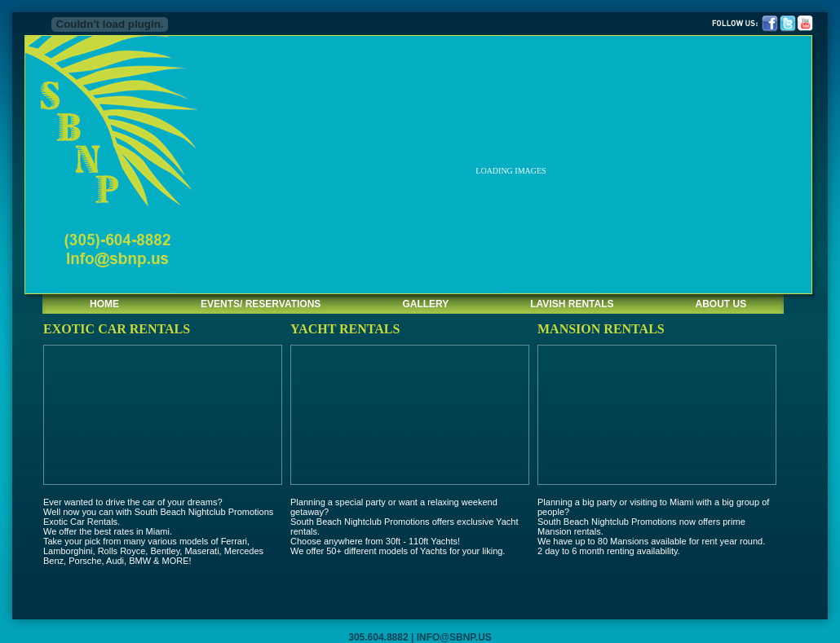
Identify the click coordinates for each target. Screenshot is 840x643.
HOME (104, 304)
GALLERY (425, 304)
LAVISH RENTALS (572, 304)
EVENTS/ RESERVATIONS (261, 304)
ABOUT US (721, 304)
